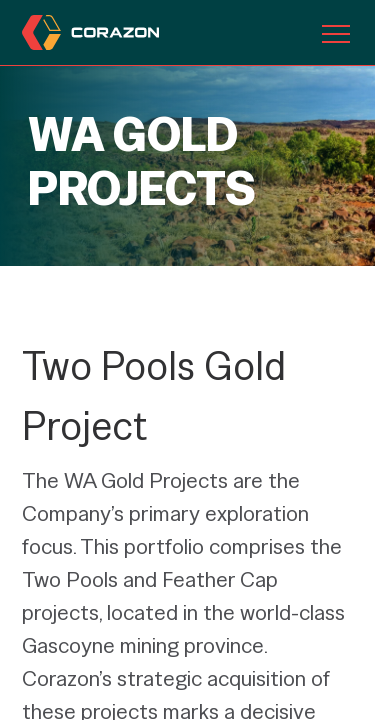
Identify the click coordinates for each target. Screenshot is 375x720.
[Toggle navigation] (336, 33)
